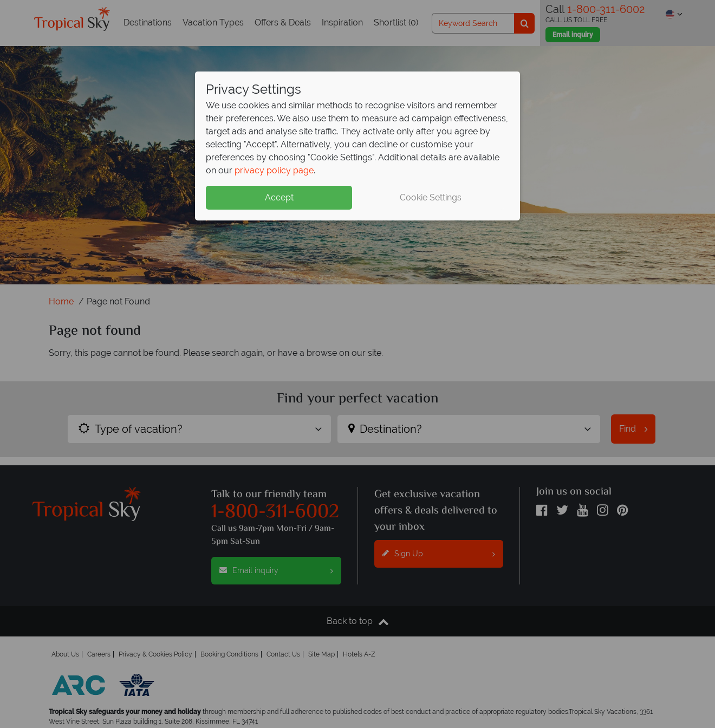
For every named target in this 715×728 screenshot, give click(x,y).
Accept (279, 197)
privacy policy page (274, 170)
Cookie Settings (431, 197)
